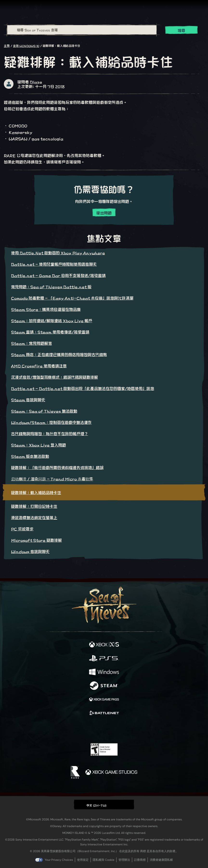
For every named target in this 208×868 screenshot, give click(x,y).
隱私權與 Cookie (104, 860)
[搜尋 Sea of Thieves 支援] (82, 30)
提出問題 (104, 213)
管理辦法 (124, 860)
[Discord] (118, 729)
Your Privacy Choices (59, 860)
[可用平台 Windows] (104, 672)
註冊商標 (140, 860)
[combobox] (82, 30)
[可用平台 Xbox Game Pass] (104, 700)
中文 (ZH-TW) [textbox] (97, 805)
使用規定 (83, 860)
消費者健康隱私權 (161, 860)
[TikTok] (128, 729)
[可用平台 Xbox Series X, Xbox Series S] (104, 645)
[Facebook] (69, 729)
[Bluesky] (138, 729)
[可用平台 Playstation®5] (104, 658)
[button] (104, 804)
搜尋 (182, 30)
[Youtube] (103, 729)
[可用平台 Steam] (104, 686)
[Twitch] (89, 729)
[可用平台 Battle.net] (104, 713)
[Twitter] (79, 729)
